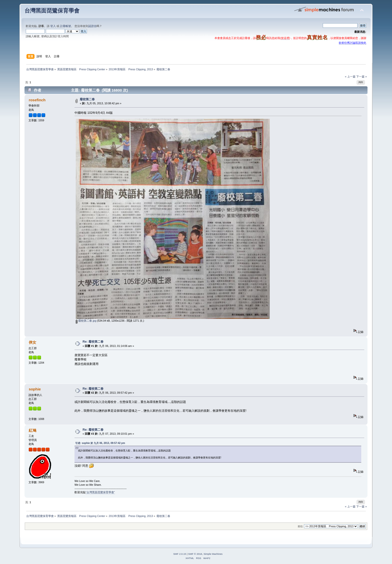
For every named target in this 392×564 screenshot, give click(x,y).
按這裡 (285, 38)
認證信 (92, 26)
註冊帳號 (65, 26)
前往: (301, 526)
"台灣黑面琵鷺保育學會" (100, 492)
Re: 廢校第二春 (93, 342)
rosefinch (37, 100)
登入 (53, 26)
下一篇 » (361, 77)
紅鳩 (32, 430)
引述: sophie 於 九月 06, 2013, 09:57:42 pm (100, 443)
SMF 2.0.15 (180, 554)
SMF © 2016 (195, 554)
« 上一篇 (350, 77)
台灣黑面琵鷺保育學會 (52, 11)
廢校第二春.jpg (86, 321)
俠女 (32, 342)
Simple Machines (213, 554)
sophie (35, 389)
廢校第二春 (87, 99)
